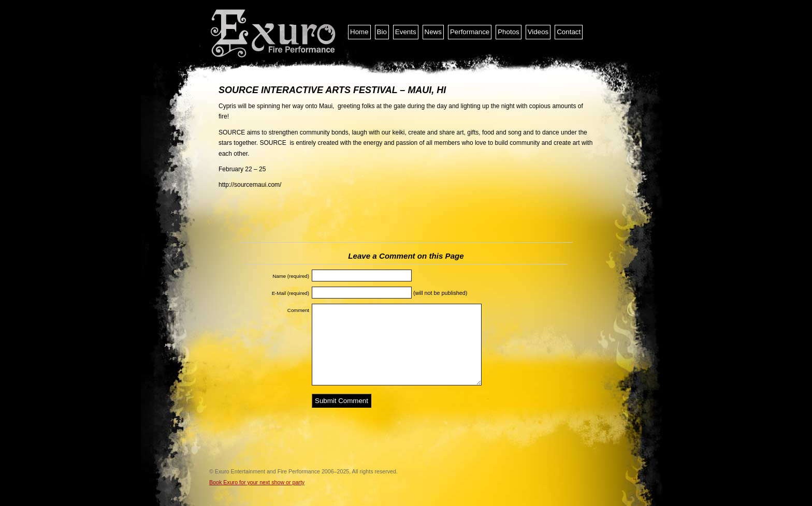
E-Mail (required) (291, 293)
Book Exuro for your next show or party (257, 482)
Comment (298, 310)
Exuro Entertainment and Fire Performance (274, 34)
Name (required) (291, 276)
